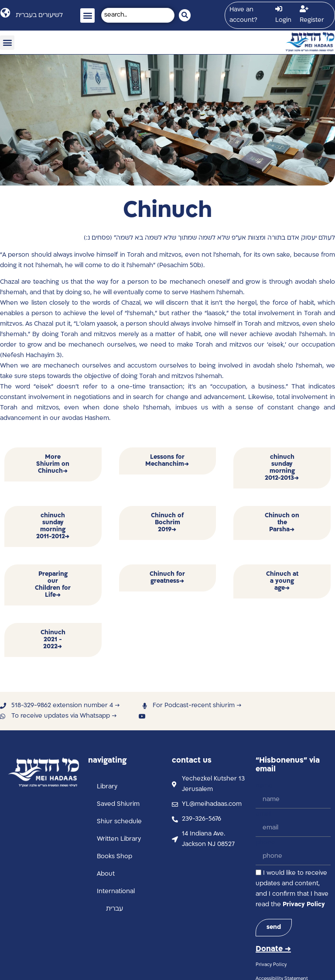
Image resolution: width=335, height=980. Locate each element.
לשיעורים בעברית (39, 15)
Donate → (273, 949)
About (106, 874)
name (264, 786)
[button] (87, 15)
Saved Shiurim (118, 804)
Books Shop (115, 857)
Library (107, 787)
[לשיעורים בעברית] (5, 13)
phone (265, 843)
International (116, 892)
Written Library (119, 839)
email (263, 814)
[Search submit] (185, 15)
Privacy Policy (304, 905)
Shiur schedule (119, 822)
